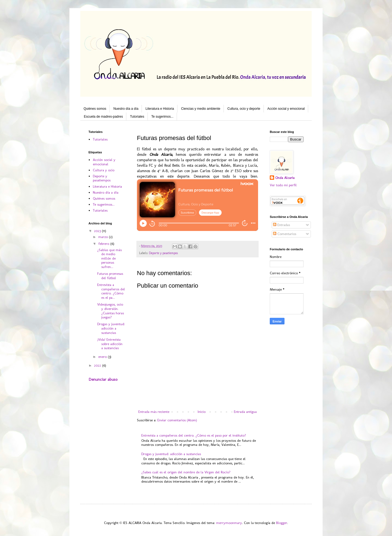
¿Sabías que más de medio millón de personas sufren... (109, 258)
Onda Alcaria (285, 178)
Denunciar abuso (103, 379)
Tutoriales (137, 117)
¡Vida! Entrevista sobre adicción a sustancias (110, 344)
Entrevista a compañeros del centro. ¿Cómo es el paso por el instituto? (194, 435)
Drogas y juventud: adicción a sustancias (171, 454)
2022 (98, 365)
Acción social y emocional (286, 109)
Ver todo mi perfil (283, 185)
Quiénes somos (95, 109)
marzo (104, 237)
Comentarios (285, 234)
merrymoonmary (229, 523)
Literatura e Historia (160, 109)
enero (103, 357)
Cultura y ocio (104, 170)
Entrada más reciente (154, 412)
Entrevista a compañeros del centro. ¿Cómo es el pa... (111, 291)
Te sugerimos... (162, 117)
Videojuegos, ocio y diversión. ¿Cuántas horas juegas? (111, 311)
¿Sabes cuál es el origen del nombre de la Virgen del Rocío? (186, 472)
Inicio (202, 412)
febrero (104, 244)
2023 (98, 231)
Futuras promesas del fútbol (110, 276)
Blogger (282, 523)
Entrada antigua (245, 412)
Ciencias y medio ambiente (201, 109)
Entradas (281, 225)
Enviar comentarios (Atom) (177, 420)
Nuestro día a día (126, 109)
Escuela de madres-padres (103, 117)
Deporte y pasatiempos (163, 253)
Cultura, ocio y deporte (244, 109)
